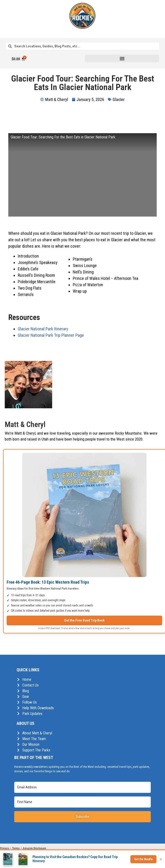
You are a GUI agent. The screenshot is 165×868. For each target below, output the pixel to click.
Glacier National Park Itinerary (43, 329)
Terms (16, 848)
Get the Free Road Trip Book (84, 620)
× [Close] (161, 859)
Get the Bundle (143, 859)
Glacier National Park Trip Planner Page (51, 335)
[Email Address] (82, 787)
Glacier (119, 99)
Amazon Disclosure (34, 848)
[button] (122, 58)
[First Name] (82, 802)
